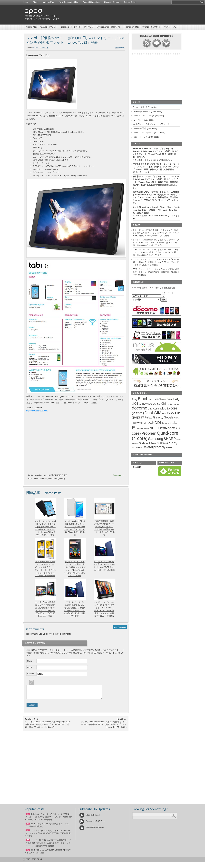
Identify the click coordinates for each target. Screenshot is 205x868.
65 (28, 817)
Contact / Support (112, 2)
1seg (135, 399)
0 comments (120, 47)
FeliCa (171, 413)
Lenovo (43, 479)
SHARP (170, 439)
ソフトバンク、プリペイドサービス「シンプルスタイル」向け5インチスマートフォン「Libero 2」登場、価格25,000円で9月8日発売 (156, 167)
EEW (164, 414)
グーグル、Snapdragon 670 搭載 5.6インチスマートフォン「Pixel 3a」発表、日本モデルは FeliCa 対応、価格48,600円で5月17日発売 (156, 252)
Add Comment (120, 627)
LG (172, 423)
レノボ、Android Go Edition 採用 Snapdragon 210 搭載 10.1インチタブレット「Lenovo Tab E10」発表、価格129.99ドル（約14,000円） (48, 727)
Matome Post (49, 2)
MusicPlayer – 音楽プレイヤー (109, 27)
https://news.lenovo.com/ (37, 411)
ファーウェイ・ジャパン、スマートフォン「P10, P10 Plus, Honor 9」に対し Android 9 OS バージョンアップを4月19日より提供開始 (156, 262)
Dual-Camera (155, 409)
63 (28, 826)
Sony (173, 443)
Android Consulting (91, 2)
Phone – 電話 (31, 27)
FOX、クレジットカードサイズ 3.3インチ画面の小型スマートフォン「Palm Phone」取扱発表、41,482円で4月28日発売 (156, 272)
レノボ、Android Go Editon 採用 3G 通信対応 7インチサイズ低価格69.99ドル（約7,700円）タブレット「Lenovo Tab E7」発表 (104, 727)
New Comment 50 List (69, 2)
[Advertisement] (122, 15)
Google (169, 417)
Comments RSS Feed (92, 824)
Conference (174, 404)
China (165, 404)
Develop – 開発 (132, 27)
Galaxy (158, 417)
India (145, 423)
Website (31, 674)
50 (28, 843)
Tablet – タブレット (49, 27)
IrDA (150, 423)
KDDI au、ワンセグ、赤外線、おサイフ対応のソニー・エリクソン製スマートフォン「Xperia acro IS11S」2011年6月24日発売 (49, 819)
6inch (152, 399)
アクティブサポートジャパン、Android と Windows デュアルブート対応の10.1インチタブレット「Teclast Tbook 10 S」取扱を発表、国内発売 (156, 179)
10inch (171, 399)
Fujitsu (149, 418)
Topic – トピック (171, 27)
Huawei (137, 423)
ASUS (153, 404)
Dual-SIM (153, 413)
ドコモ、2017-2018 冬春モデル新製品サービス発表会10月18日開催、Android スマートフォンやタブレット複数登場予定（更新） (48, 845)
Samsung (156, 439)
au (159, 403)
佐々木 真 (137, 207)
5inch (143, 399)
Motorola (139, 429)
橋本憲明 (137, 177)
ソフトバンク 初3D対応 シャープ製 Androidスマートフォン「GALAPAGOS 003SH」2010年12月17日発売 (49, 836)
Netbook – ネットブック (71, 27)
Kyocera (165, 423)
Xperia (167, 447)
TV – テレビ (89, 27)
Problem (149, 433)
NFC (153, 428)
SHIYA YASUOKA (141, 149)
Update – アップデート (151, 27)
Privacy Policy (130, 2)
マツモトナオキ (140, 164)
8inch (36, 479)
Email (30, 667)
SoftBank (163, 443)
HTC (176, 418)
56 (28, 833)
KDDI (157, 423)
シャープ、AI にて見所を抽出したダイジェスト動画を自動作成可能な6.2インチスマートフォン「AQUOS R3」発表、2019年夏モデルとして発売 (156, 233)
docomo (140, 408)
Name (30, 661)
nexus (146, 429)
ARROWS (144, 404)
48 (28, 852)
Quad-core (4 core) (56, 479)
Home (26, 2)
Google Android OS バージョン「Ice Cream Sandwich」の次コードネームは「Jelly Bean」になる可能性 (156, 210)
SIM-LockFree (147, 443)
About (35, 2)
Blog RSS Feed (89, 817)
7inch (158, 399)
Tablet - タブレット (41, 48)
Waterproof (153, 447)
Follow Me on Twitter (92, 830)
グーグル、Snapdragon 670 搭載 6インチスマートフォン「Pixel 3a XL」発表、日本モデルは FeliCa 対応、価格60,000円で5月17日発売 (156, 243)
